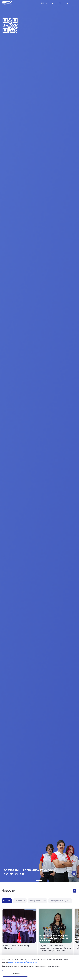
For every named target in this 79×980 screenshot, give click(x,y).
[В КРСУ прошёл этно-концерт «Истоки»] (19, 936)
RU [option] (42, 3)
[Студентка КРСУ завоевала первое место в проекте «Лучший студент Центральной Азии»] (56, 936)
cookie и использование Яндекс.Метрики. (23, 962)
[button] (39, 881)
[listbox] (44, 3)
